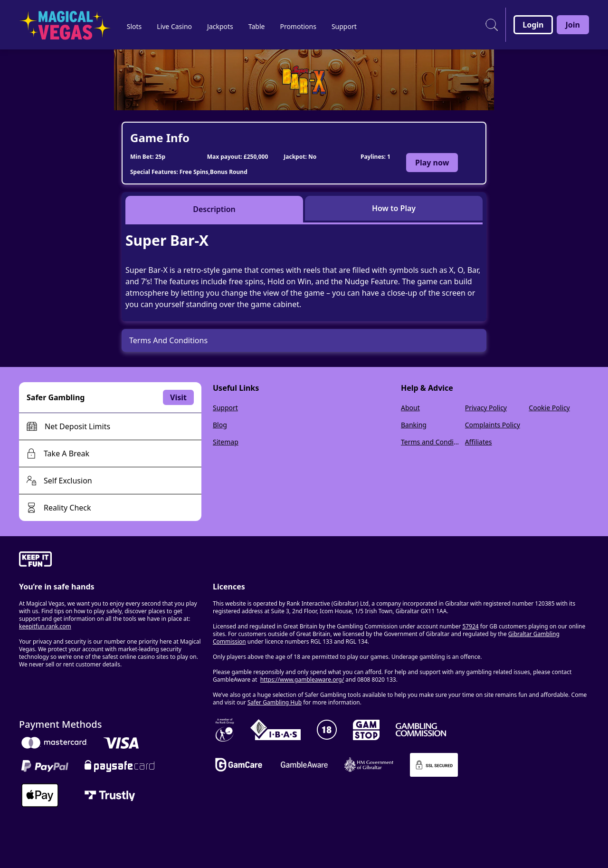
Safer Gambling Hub (275, 702)
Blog (220, 425)
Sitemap (226, 442)
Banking (414, 425)
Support (225, 408)
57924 (470, 626)
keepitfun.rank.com (45, 626)
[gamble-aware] (110, 560)
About (410, 408)
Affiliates (479, 442)
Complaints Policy (493, 425)
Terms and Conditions (431, 442)
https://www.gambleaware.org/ (302, 680)
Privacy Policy (486, 408)
